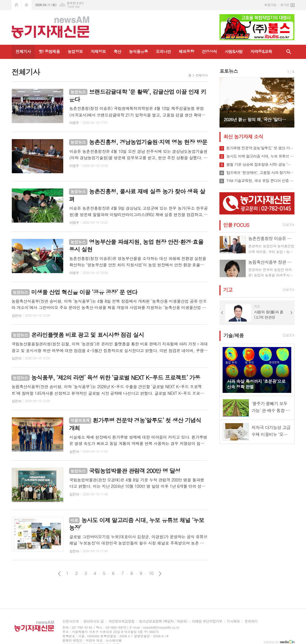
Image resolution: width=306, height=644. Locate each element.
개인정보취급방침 (121, 621)
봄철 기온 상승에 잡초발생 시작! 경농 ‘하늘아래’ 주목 (260, 165)
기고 (228, 290)
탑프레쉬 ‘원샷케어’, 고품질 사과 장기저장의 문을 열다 (260, 173)
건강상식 (209, 51)
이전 (59, 574)
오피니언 (164, 51)
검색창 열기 (289, 52)
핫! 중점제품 (49, 51)
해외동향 (186, 51)
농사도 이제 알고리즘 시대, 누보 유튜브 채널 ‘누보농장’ (260, 156)
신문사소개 (70, 621)
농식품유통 (139, 51)
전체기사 (23, 51)
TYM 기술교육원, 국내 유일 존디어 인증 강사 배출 (260, 181)
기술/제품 (234, 335)
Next (287, 102)
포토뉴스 (229, 71)
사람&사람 (234, 51)
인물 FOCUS (236, 225)
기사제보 (233, 621)
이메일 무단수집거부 (207, 621)
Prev (227, 102)
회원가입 (270, 5)
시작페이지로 (16, 5)
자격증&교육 (261, 51)
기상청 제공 (73, 7)
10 (151, 573)
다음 (160, 574)
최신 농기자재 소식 (243, 137)
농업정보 (75, 51)
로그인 (285, 5)
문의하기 (251, 621)
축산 (117, 51)
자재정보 (98, 51)
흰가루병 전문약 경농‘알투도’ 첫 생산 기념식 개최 (260, 148)
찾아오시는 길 (93, 621)
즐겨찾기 (27, 5)
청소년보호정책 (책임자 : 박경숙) (163, 621)
